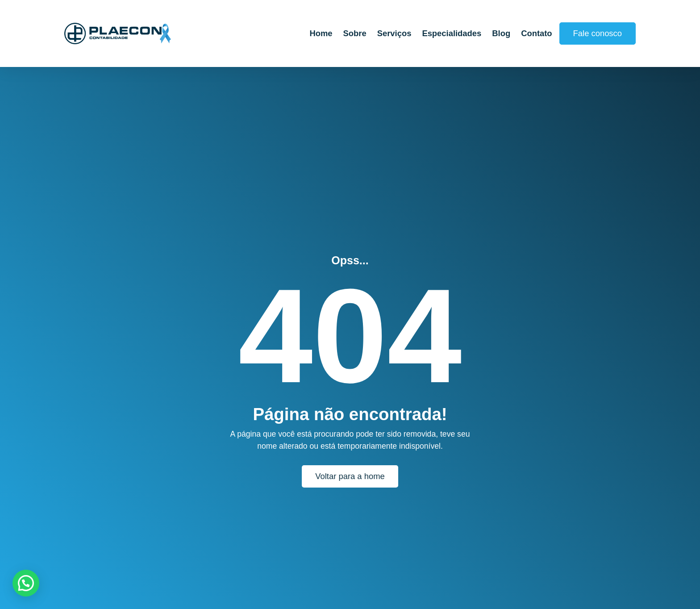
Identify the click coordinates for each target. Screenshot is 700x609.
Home (321, 33)
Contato (536, 33)
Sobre (355, 33)
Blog (501, 33)
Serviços (394, 33)
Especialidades (452, 33)
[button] (26, 583)
